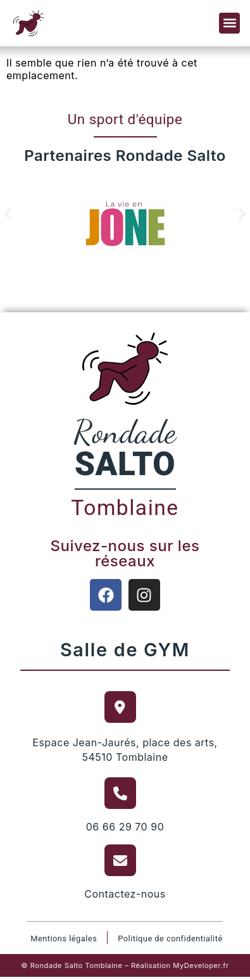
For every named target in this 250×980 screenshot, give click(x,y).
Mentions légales (64, 939)
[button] (229, 23)
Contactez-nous (125, 894)
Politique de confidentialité (170, 939)
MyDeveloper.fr (201, 965)
